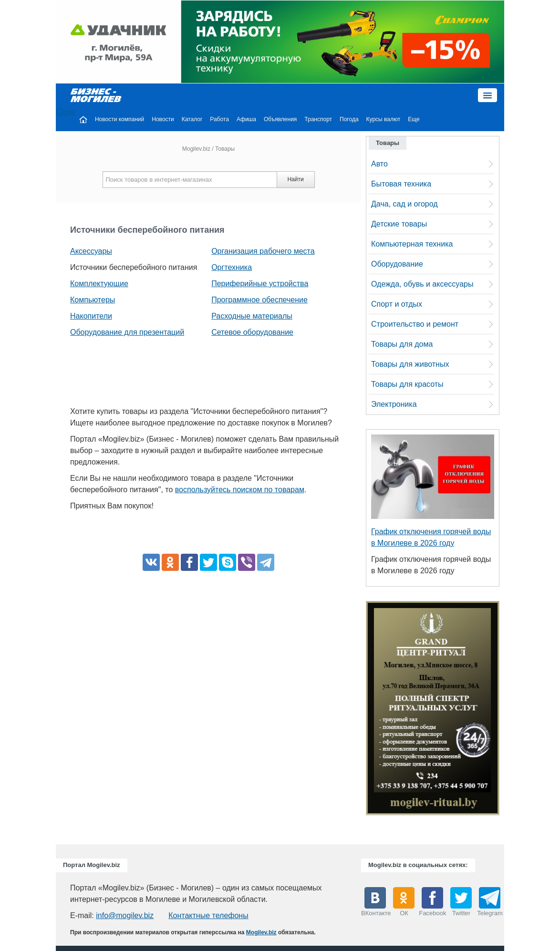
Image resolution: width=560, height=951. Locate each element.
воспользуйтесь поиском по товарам (240, 490)
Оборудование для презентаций (127, 332)
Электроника (394, 404)
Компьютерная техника (412, 244)
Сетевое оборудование (252, 332)
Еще (414, 119)
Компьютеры (93, 300)
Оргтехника (232, 267)
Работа (219, 119)
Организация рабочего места (263, 251)
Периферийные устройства (260, 284)
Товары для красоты (407, 384)
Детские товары (399, 224)
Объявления (280, 119)
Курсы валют (384, 119)
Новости (163, 119)
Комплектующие (99, 284)
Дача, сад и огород (404, 204)
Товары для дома (402, 344)
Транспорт (318, 119)
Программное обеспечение (259, 300)
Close (66, 112)
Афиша (246, 119)
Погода (349, 119)
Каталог (192, 119)
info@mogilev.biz (125, 915)
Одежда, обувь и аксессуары (422, 284)
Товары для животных (410, 364)
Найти (295, 179)
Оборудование (397, 264)
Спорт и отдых (397, 304)
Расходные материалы (252, 316)
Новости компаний (119, 119)
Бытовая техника (401, 184)
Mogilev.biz (196, 149)
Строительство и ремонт (415, 324)
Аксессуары (91, 251)
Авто (379, 164)
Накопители (91, 316)
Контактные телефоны (208, 915)
